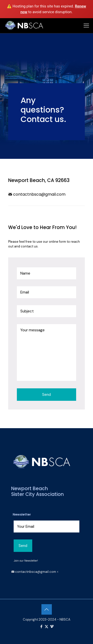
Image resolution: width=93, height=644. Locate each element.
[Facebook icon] (41, 627)
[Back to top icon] (47, 609)
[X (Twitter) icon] (46, 627)
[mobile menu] (86, 26)
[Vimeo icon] (52, 627)
